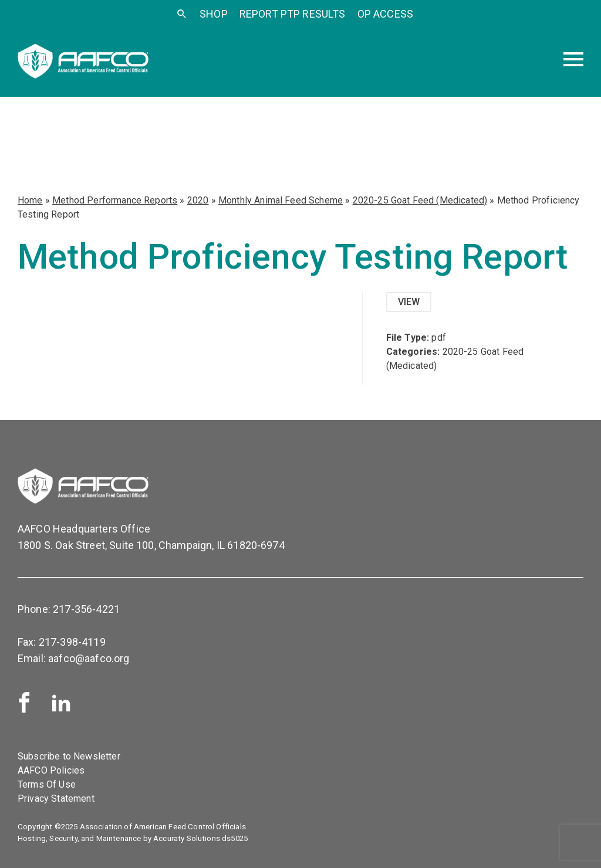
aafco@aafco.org (89, 658)
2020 (198, 200)
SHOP (214, 14)
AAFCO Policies (51, 770)
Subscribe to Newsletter (69, 756)
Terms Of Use (47, 784)
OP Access (385, 14)
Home (30, 200)
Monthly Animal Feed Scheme (281, 200)
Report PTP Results (293, 14)
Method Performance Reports (115, 200)
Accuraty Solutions (187, 838)
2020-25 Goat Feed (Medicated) (420, 200)
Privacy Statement (56, 799)
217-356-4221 (86, 609)
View (409, 302)
